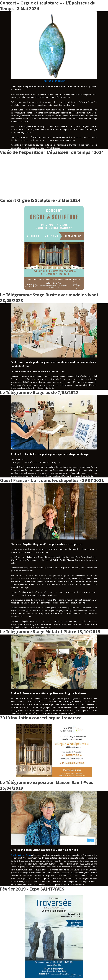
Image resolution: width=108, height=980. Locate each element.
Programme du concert (54, 81)
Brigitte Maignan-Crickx (21, 855)
